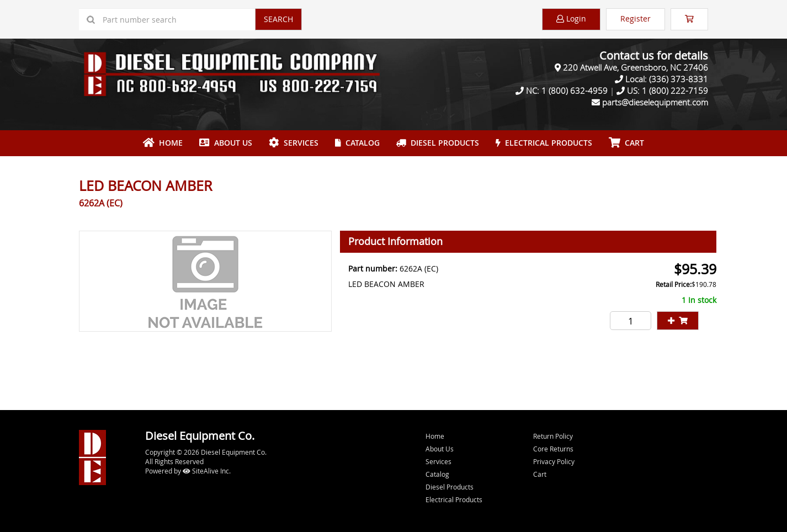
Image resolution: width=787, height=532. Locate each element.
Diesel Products (438, 143)
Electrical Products (544, 143)
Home (163, 143)
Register (636, 18)
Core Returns (553, 449)
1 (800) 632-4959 (575, 91)
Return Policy (553, 436)
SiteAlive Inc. (207, 471)
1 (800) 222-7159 (675, 91)
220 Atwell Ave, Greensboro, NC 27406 (636, 67)
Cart (540, 474)
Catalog (357, 143)
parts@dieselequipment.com (655, 102)
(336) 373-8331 (679, 79)
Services (294, 143)
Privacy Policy (554, 461)
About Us (226, 143)
